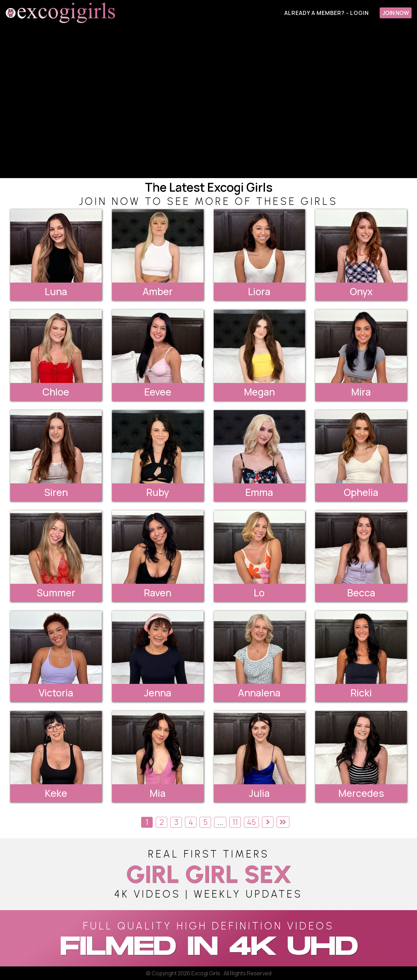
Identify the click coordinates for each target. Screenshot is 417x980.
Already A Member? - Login (327, 13)
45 (251, 822)
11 (235, 822)
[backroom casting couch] (208, 102)
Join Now (396, 13)
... (220, 822)
